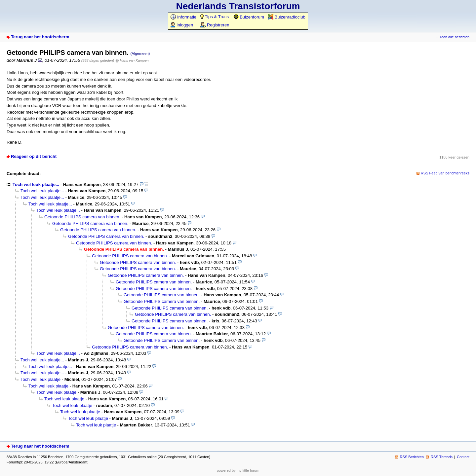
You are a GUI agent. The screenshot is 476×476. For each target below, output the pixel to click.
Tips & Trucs (215, 17)
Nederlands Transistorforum (238, 6)
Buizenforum (249, 17)
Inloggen (182, 25)
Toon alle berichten (455, 37)
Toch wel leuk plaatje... (36, 184)
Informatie (183, 17)
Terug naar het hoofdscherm (40, 37)
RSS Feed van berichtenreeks (445, 173)
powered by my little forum (238, 470)
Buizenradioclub (287, 17)
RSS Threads (442, 457)
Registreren (215, 25)
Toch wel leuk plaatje (40, 379)
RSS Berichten (412, 457)
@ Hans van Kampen (132, 60)
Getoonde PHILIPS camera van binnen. (82, 217)
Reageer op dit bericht (34, 156)
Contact (463, 457)
